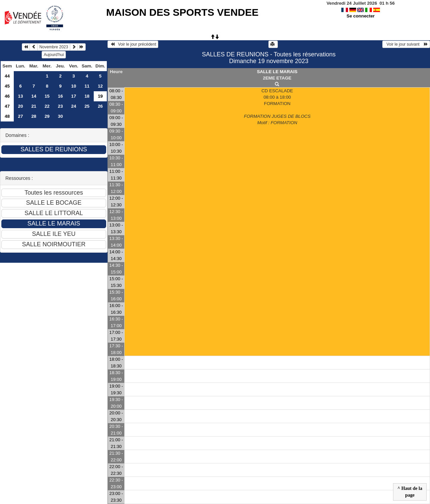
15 (47, 96)
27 (21, 116)
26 (100, 106)
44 (7, 76)
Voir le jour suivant (406, 44)
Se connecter (361, 16)
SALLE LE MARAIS (277, 72)
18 (87, 96)
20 (21, 106)
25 (87, 106)
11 (87, 86)
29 (47, 116)
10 (74, 86)
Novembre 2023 (54, 47)
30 (60, 116)
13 (21, 96)
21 (34, 106)
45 (7, 86)
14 (34, 96)
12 (100, 86)
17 (74, 96)
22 (47, 106)
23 (60, 106)
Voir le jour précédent (133, 44)
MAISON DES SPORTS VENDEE (182, 12)
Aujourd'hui (54, 55)
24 (74, 106)
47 (7, 106)
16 (60, 96)
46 (7, 96)
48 (7, 116)
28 (34, 116)
